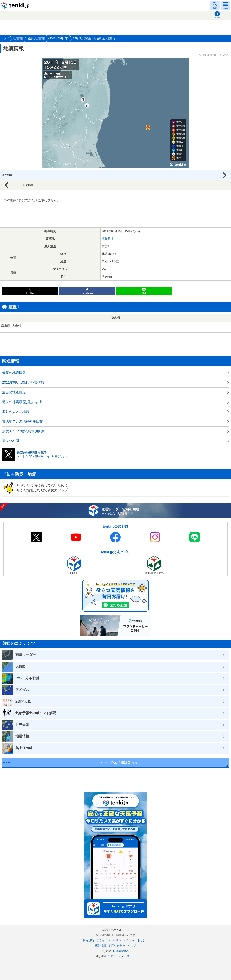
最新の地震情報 (14, 373)
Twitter (30, 293)
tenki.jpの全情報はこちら (119, 762)
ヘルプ (132, 946)
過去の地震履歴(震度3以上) (23, 402)
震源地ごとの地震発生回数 (22, 421)
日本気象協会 (121, 951)
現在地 (217, 18)
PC (126, 930)
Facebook (87, 293)
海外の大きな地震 (16, 412)
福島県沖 (108, 239)
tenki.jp (16, 5)
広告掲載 (101, 946)
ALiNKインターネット (121, 956)
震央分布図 (11, 441)
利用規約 (88, 940)
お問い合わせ (117, 946)
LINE (144, 293)
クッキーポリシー (137, 940)
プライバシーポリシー (110, 940)
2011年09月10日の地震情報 (23, 382)
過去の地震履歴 (14, 392)
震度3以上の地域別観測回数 (23, 431)
